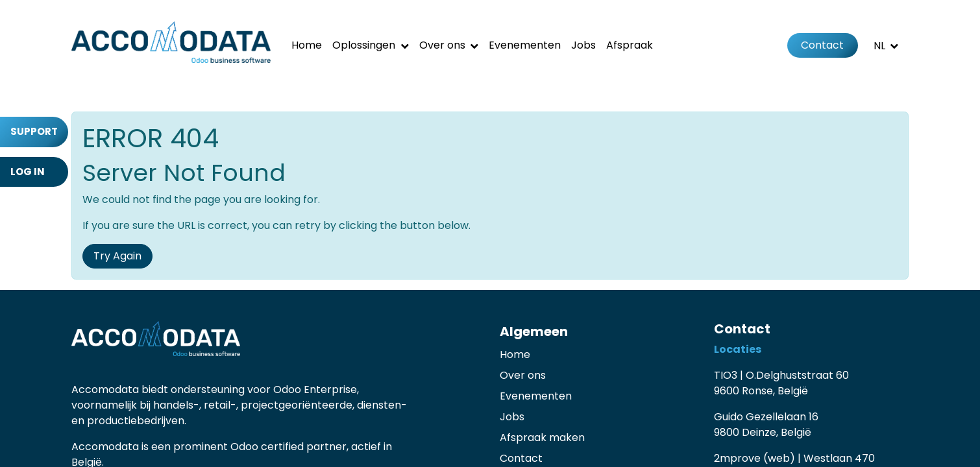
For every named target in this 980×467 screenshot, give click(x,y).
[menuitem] (307, 45)
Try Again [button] (117, 256)
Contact (822, 45)
